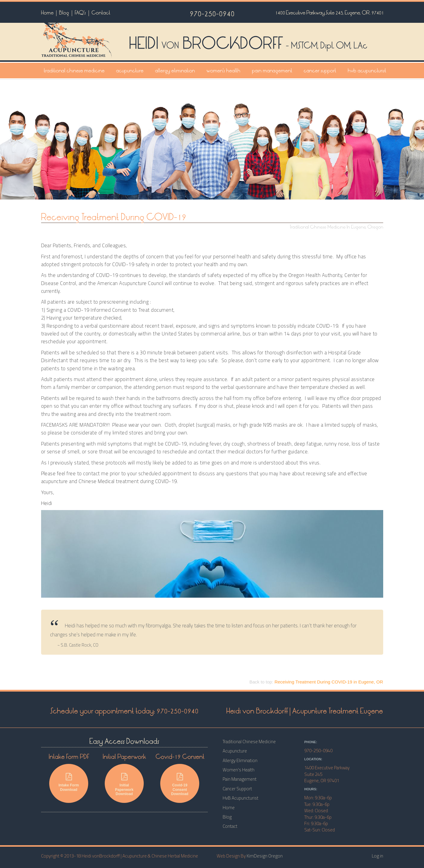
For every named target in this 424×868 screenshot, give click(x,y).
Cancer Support (237, 789)
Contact (230, 826)
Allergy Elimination (240, 760)
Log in (377, 856)
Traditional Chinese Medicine (249, 742)
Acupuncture (235, 751)
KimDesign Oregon (265, 856)
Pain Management (240, 779)
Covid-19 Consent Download (180, 784)
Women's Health (239, 770)
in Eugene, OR (329, 682)
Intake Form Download (69, 782)
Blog (227, 817)
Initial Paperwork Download (124, 784)
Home (229, 808)
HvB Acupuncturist (241, 798)
